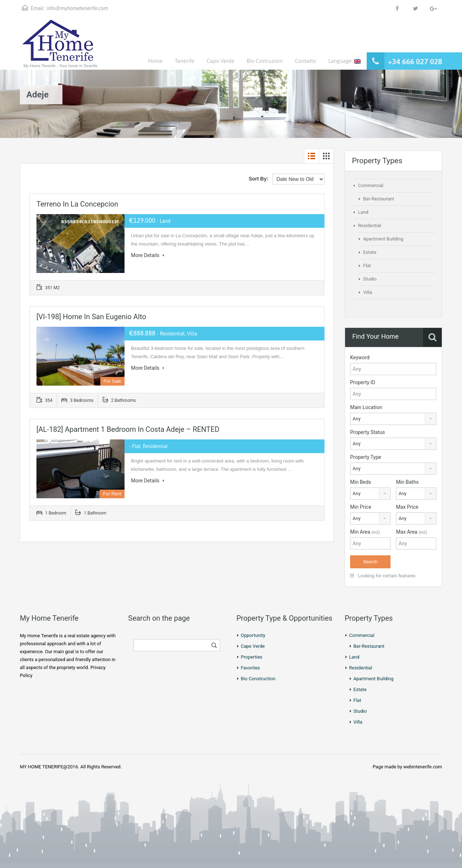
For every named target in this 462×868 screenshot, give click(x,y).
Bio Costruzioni (265, 61)
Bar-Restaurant (379, 199)
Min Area (365, 532)
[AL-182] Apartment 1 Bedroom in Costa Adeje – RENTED (128, 429)
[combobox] (393, 419)
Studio (370, 279)
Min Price (361, 507)
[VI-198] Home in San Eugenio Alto (91, 317)
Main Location (366, 407)
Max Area (411, 532)
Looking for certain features (383, 576)
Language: (344, 61)
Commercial (371, 185)
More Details (148, 255)
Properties (252, 657)
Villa (368, 292)
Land (363, 212)
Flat (367, 266)
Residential (370, 225)
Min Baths (407, 482)
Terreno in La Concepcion (77, 204)
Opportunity (253, 635)
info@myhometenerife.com (77, 8)
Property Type (366, 457)
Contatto (305, 61)
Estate (370, 252)
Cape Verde (253, 646)
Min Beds (361, 482)
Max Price (407, 507)
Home (155, 61)
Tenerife (184, 61)
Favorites (250, 668)
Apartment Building (383, 239)
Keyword (360, 357)
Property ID (363, 382)
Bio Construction (258, 679)
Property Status (368, 432)
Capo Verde (220, 61)
